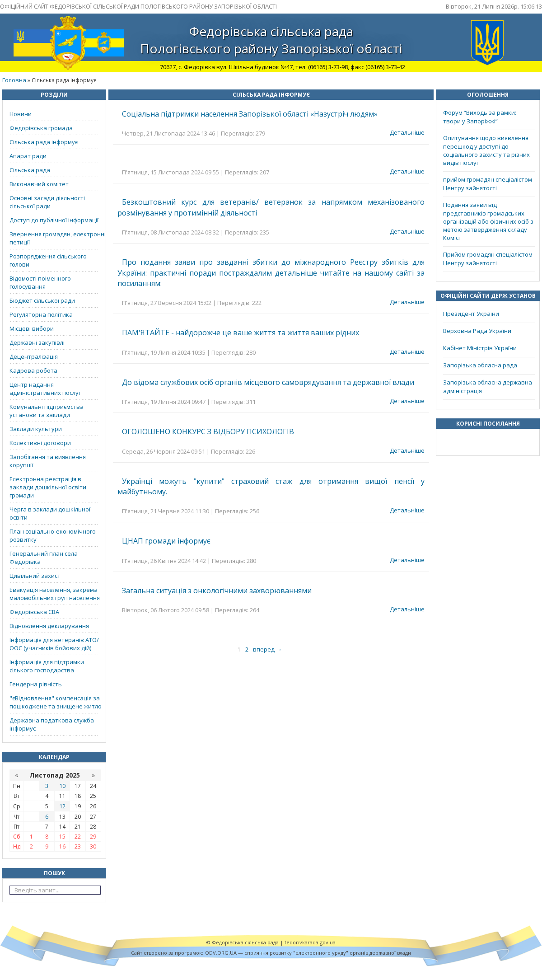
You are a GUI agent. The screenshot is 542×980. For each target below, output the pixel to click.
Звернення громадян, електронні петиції (58, 238)
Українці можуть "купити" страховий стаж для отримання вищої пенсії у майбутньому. (271, 486)
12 (62, 806)
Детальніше (407, 132)
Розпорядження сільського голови (48, 260)
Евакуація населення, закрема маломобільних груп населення (55, 594)
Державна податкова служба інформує (52, 724)
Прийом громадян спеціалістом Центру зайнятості (488, 259)
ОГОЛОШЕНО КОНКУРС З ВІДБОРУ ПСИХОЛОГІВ (208, 431)
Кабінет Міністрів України (480, 348)
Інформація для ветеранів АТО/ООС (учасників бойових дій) (54, 644)
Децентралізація (34, 356)
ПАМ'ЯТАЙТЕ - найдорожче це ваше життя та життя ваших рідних (241, 333)
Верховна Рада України (477, 331)
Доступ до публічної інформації (54, 220)
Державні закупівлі (37, 342)
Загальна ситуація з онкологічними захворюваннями (217, 591)
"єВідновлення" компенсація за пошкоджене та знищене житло (56, 702)
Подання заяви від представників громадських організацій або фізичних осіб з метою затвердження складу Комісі (488, 221)
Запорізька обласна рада (480, 365)
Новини (21, 114)
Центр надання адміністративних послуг (45, 389)
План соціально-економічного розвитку (53, 535)
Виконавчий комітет (39, 184)
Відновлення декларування (49, 626)
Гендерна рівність (36, 684)
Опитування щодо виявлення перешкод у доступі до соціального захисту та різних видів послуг (486, 150)
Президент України (471, 314)
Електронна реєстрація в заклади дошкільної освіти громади (48, 487)
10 (62, 786)
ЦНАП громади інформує (166, 541)
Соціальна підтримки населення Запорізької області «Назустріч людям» (250, 114)
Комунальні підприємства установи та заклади (47, 411)
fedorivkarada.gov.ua (310, 942)
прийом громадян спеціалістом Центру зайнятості (488, 184)
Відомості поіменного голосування (40, 282)
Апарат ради (28, 156)
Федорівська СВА (34, 612)
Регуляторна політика (41, 314)
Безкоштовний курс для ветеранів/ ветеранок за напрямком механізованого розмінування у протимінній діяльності (271, 207)
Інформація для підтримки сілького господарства (47, 666)
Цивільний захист (35, 576)
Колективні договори (40, 443)
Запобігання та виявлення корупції (48, 461)
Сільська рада (30, 170)
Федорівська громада (41, 128)
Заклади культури (36, 429)
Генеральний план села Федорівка (44, 558)
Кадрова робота (33, 370)
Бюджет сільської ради (42, 300)
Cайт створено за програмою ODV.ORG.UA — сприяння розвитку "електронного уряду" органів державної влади (271, 953)
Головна (14, 80)
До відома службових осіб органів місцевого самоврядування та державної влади (268, 382)
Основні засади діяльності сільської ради (47, 202)
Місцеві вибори (32, 328)
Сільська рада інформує (44, 142)
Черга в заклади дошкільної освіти (50, 513)
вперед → (267, 649)
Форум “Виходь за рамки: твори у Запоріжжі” (480, 117)
